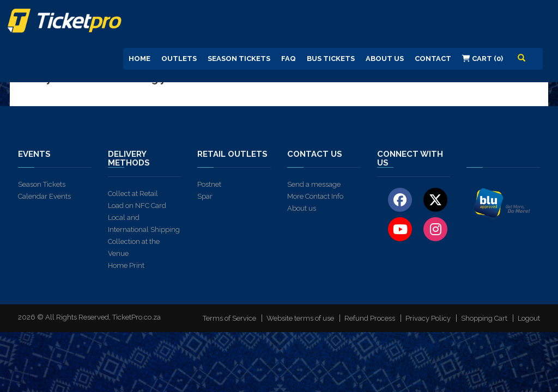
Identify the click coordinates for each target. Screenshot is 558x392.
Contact (433, 59)
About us (302, 208)
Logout (529, 318)
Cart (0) (483, 59)
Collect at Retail (133, 194)
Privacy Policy (428, 318)
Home (139, 59)
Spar (205, 196)
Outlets (179, 59)
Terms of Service (229, 318)
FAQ (289, 59)
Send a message (314, 184)
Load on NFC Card (137, 206)
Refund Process (370, 318)
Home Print (126, 265)
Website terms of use (300, 318)
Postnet (209, 184)
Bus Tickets (331, 59)
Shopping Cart (484, 318)
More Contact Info (315, 196)
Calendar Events (44, 196)
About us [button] (385, 59)
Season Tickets (239, 59)
